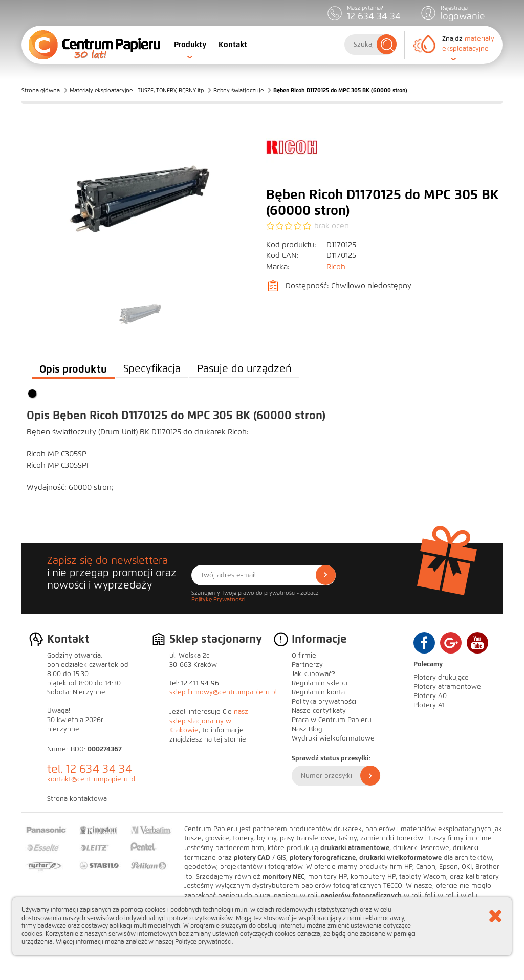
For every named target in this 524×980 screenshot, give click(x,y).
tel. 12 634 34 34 (90, 769)
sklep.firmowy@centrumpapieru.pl (223, 692)
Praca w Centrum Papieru (332, 720)
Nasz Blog (307, 729)
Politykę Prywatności (218, 599)
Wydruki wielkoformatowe (333, 738)
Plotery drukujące (441, 678)
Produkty (190, 45)
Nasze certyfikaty (319, 711)
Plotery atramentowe (447, 687)
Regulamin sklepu (320, 683)
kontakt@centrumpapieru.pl (91, 779)
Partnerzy (307, 665)
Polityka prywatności (324, 702)
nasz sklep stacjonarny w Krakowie (209, 721)
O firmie (304, 656)
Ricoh (336, 267)
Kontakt (233, 45)
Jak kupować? (313, 674)
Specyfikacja (152, 369)
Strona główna (41, 90)
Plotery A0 (430, 696)
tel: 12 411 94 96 (194, 683)
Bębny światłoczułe (238, 90)
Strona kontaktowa (77, 799)
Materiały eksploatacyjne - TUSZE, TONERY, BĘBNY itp (137, 90)
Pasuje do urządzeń (244, 369)
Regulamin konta (318, 692)
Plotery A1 (429, 705)
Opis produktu (73, 369)
